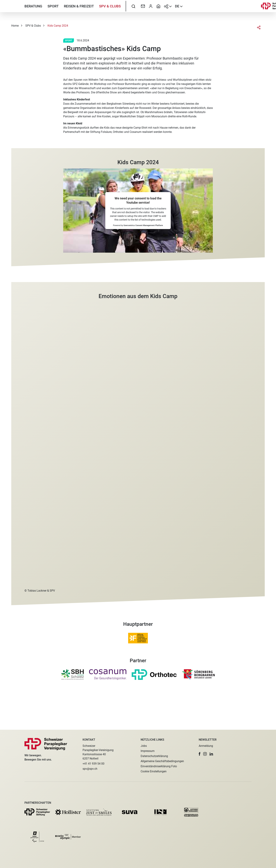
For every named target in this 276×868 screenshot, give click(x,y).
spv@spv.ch (90, 769)
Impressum (148, 751)
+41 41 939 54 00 (93, 764)
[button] (200, 754)
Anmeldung (206, 746)
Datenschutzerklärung (154, 756)
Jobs (144, 746)
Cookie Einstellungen (154, 771)
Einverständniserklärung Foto (159, 766)
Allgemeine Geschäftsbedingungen (162, 761)
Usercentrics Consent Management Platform (143, 247)
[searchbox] (133, 11)
